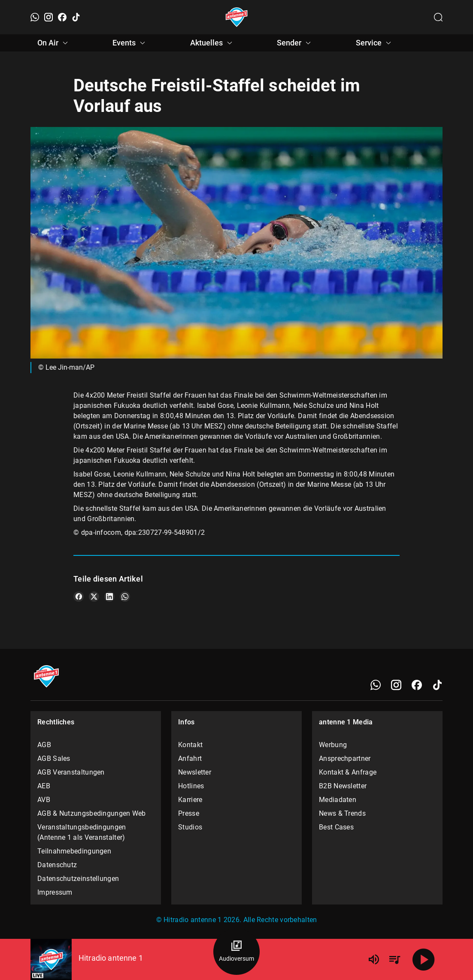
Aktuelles (212, 43)
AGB (44, 745)
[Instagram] (49, 17)
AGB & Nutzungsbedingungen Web (92, 813)
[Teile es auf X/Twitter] (94, 597)
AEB (44, 786)
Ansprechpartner (345, 758)
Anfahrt (190, 758)
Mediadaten (338, 800)
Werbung (333, 745)
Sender (295, 43)
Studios (190, 827)
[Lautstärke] (374, 959)
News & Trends (342, 813)
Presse (189, 813)
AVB (44, 800)
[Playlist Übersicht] (394, 959)
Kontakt (190, 745)
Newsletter (195, 772)
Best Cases (336, 827)
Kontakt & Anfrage (348, 772)
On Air (54, 43)
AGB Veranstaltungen (71, 772)
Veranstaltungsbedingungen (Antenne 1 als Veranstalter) (82, 832)
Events (130, 43)
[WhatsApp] (35, 17)
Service (375, 43)
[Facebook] (62, 17)
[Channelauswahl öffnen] (438, 17)
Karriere (190, 800)
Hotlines (191, 786)
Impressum (55, 892)
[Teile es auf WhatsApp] (125, 597)
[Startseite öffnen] (237, 17)
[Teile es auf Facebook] (79, 597)
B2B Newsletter (343, 786)
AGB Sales (54, 758)
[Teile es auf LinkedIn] (109, 597)
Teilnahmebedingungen (74, 851)
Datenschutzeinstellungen (78, 879)
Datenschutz (57, 865)
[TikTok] (76, 17)
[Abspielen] (424, 959)
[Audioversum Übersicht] (236, 952)
